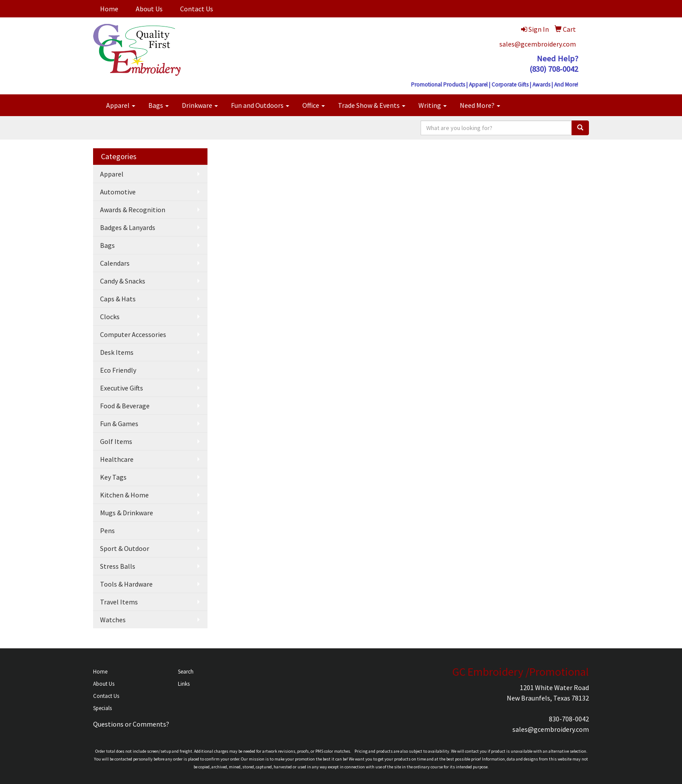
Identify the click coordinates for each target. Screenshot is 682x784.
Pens (107, 530)
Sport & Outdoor (125, 548)
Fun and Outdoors (260, 105)
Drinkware (200, 105)
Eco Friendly (118, 370)
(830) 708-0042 (554, 69)
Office (314, 105)
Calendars (115, 263)
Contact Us (197, 9)
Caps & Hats (118, 299)
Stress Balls (118, 566)
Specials (102, 708)
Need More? (480, 105)
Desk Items (117, 352)
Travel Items (119, 602)
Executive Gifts (122, 388)
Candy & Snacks (123, 281)
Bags (159, 105)
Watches (113, 620)
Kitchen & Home (124, 495)
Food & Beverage (125, 406)
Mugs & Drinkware (127, 513)
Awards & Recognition (133, 210)
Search (186, 672)
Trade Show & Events (372, 105)
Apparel (121, 105)
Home (109, 9)
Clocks (110, 317)
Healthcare (117, 459)
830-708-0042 (569, 719)
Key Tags (113, 477)
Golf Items (116, 441)
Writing (433, 105)
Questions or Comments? (131, 724)
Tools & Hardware (126, 584)
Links (184, 684)
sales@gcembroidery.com (538, 44)
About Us (149, 9)
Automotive (118, 192)
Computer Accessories (133, 334)
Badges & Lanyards (128, 227)
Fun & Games (119, 424)
